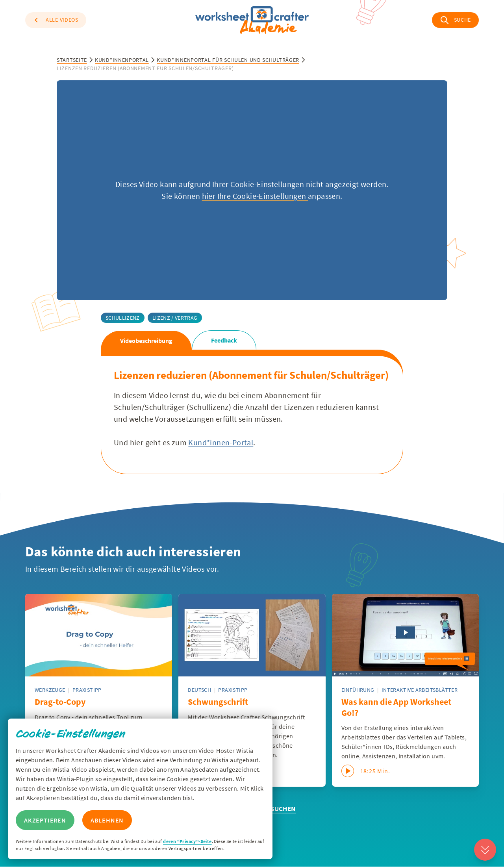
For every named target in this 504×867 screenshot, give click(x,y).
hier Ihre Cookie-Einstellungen (255, 196)
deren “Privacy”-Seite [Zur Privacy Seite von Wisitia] (187, 841)
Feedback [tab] (224, 340)
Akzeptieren (45, 820)
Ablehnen (107, 820)
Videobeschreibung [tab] (146, 341)
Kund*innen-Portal (221, 442)
